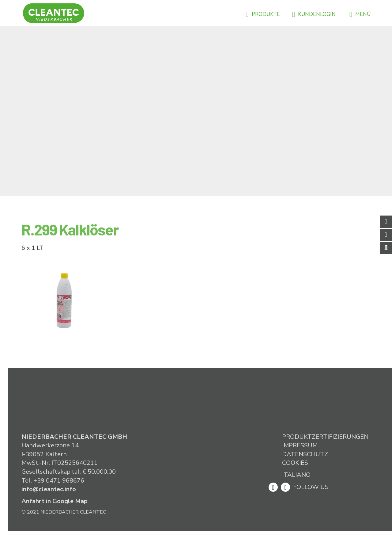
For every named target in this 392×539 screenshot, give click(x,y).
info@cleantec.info (49, 489)
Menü (360, 14)
